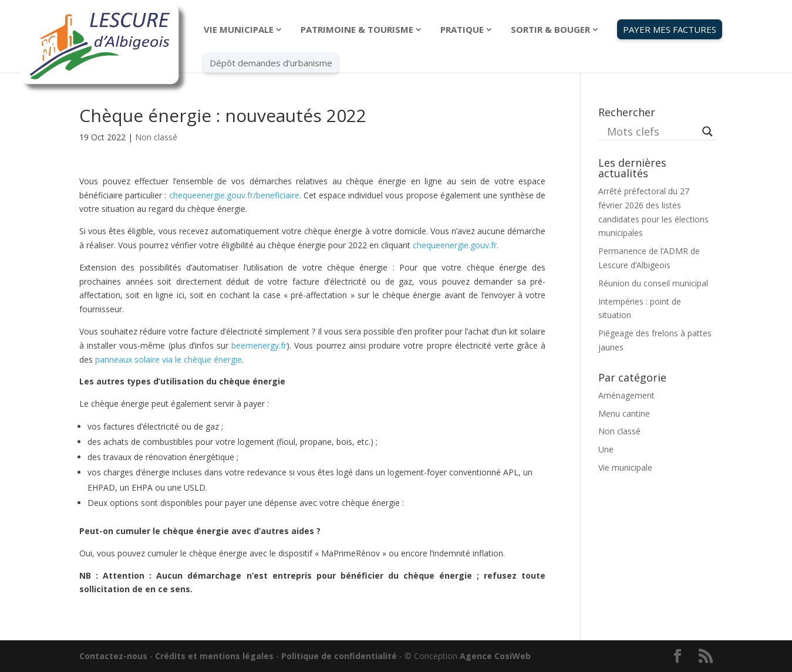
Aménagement (626, 395)
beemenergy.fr (259, 345)
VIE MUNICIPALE (239, 30)
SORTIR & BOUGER (550, 30)
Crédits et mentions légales (214, 656)
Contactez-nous (113, 656)
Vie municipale (625, 467)
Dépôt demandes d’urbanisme (271, 63)
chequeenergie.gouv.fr (455, 245)
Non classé (156, 137)
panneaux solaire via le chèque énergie (168, 359)
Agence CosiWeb (495, 656)
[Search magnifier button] (707, 131)
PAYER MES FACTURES (670, 29)
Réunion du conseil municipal (653, 283)
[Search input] (652, 131)
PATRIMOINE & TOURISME (357, 30)
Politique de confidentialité (339, 656)
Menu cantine (624, 413)
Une (606, 449)
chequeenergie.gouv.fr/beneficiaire (234, 195)
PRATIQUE (462, 30)
